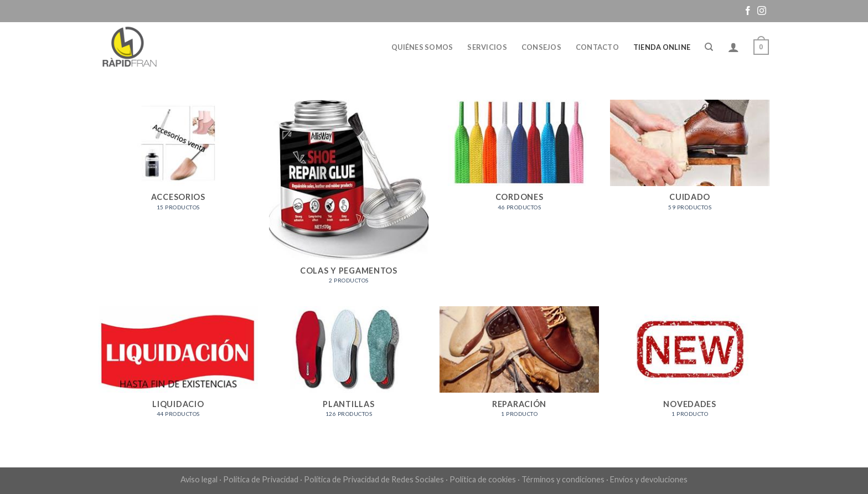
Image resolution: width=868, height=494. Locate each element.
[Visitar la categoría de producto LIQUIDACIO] (179, 367)
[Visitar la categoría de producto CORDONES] (520, 161)
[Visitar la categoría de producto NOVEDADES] (690, 367)
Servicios (487, 47)
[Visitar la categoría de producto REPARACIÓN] (520, 367)
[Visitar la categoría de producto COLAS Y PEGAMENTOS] (349, 197)
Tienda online (662, 47)
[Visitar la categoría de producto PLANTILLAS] (349, 367)
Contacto (597, 47)
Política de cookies (483, 479)
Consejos (541, 47)
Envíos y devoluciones (649, 479)
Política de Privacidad (261, 479)
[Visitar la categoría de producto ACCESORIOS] (179, 161)
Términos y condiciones (563, 479)
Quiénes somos (422, 47)
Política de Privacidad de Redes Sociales (374, 479)
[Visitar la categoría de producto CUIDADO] (690, 161)
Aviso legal (199, 479)
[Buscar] (709, 47)
